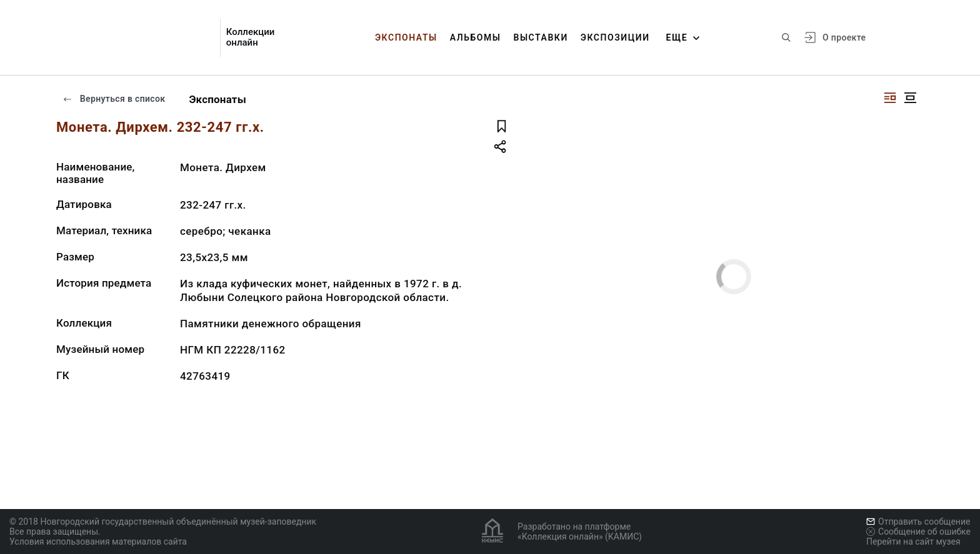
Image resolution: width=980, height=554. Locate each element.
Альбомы (476, 37)
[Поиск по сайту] (786, 37)
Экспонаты (406, 37)
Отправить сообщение (918, 522)
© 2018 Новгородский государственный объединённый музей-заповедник (163, 522)
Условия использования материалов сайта (98, 542)
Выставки (540, 37)
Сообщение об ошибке (918, 532)
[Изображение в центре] (910, 98)
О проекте (844, 37)
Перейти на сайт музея (913, 542)
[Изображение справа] (890, 98)
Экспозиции (615, 37)
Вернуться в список (114, 99)
